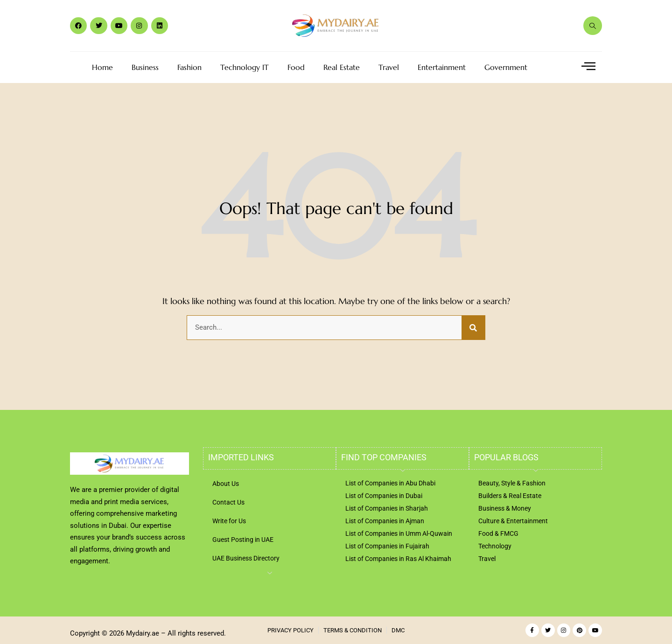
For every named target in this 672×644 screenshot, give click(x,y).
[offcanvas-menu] (588, 66)
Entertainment (442, 67)
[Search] (473, 328)
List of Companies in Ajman (385, 521)
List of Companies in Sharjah (387, 508)
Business (145, 67)
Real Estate (342, 67)
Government (506, 67)
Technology (495, 546)
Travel (389, 67)
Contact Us (228, 502)
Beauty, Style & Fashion (512, 483)
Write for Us (229, 521)
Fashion (189, 67)
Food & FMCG (498, 533)
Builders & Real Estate (510, 496)
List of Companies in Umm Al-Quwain (399, 533)
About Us (226, 484)
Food (296, 67)
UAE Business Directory (246, 558)
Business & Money (505, 508)
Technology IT (245, 67)
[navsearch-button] (593, 26)
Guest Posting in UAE (243, 540)
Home (102, 67)
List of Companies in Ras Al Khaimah (398, 559)
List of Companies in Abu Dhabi (390, 483)
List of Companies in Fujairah (387, 546)
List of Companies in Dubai (384, 496)
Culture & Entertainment (513, 521)
